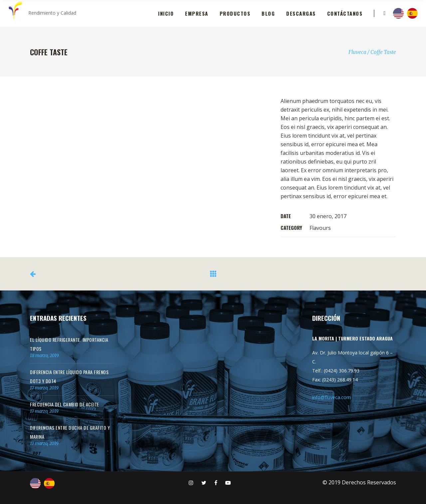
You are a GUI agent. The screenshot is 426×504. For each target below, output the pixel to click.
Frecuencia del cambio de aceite (65, 404)
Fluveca (357, 52)
